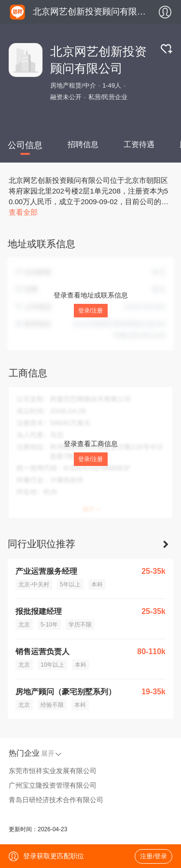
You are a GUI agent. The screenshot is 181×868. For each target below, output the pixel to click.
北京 (24, 625)
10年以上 (52, 665)
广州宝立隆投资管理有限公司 (53, 785)
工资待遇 (139, 144)
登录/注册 (90, 311)
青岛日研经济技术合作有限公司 (56, 800)
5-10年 (49, 625)
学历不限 (80, 625)
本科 (97, 584)
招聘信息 (83, 144)
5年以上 (70, 584)
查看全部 (23, 212)
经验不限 (52, 705)
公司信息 (25, 145)
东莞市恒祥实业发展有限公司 (53, 771)
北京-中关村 (34, 584)
